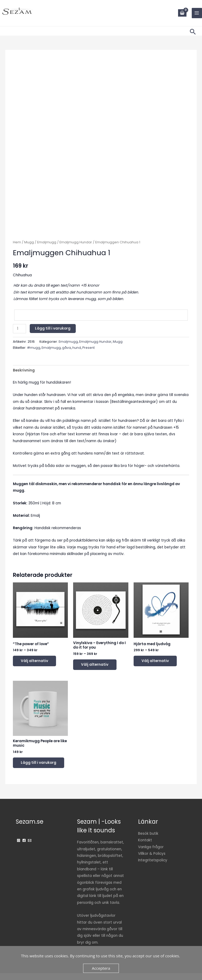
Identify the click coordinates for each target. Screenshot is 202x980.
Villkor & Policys (152, 860)
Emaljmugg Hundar (76, 242)
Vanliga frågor (151, 854)
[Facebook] (24, 847)
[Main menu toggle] (197, 13)
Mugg (29, 242)
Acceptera (101, 968)
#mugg (34, 348)
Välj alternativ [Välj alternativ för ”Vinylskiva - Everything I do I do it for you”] (97, 665)
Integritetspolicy (153, 867)
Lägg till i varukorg (53, 328)
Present (89, 348)
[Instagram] (19, 847)
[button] (193, 32)
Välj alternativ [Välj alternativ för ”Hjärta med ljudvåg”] (158, 661)
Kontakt (145, 847)
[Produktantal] (19, 329)
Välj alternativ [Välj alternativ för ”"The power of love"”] (37, 661)
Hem (17, 242)
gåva (67, 348)
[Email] (30, 847)
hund (77, 348)
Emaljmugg (47, 242)
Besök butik (148, 840)
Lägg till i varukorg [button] (32, 767)
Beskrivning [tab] (24, 370)
